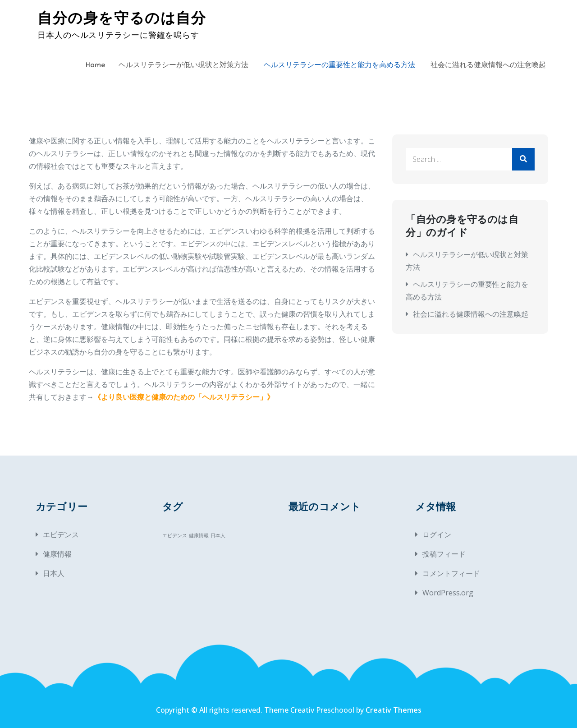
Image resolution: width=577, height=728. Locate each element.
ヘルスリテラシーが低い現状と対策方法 (183, 65)
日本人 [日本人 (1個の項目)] (218, 535)
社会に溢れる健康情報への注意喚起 (488, 65)
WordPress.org (448, 593)
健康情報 (57, 554)
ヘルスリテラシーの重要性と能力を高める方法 (339, 65)
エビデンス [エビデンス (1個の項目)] (175, 535)
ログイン (437, 534)
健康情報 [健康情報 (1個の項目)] (199, 535)
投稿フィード (444, 554)
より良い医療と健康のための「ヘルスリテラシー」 (184, 397)
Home (95, 65)
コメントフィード (451, 573)
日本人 (54, 573)
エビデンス (61, 534)
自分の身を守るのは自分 (122, 18)
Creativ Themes (394, 710)
